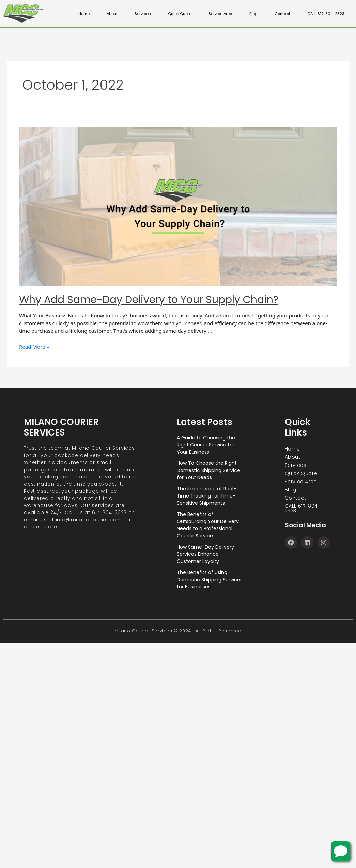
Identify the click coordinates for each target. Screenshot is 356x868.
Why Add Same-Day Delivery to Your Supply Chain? (149, 300)
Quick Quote (186, 13)
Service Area (225, 13)
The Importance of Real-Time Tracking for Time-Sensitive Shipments (206, 496)
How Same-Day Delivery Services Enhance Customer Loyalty (205, 554)
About (121, 13)
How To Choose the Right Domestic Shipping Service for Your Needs (208, 470)
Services (151, 13)
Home (94, 13)
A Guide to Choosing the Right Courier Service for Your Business (206, 445)
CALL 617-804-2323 (327, 13)
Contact (285, 13)
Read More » (34, 347)
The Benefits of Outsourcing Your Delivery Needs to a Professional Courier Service (208, 525)
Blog (257, 13)
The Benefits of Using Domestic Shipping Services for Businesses (210, 580)
